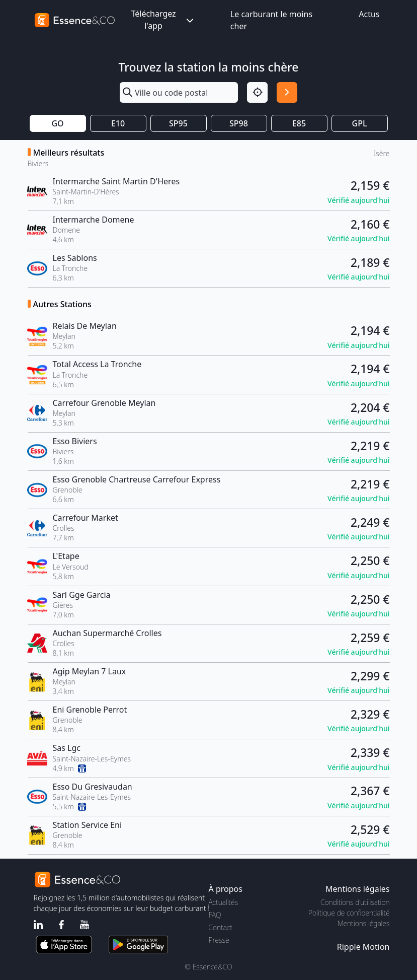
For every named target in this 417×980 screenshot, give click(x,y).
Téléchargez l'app (163, 20)
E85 (299, 123)
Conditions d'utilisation (355, 902)
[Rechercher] (287, 92)
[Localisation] (257, 92)
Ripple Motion (363, 947)
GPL (360, 123)
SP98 (239, 123)
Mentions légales (363, 923)
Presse (219, 940)
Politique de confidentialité (349, 913)
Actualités (224, 902)
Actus (369, 14)
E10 (118, 123)
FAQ (215, 915)
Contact (221, 927)
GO (57, 123)
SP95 (178, 123)
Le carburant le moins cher (271, 20)
